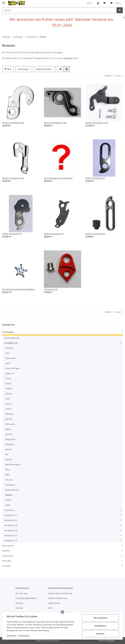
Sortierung (23, 69)
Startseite (68, 58)
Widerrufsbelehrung (58, 598)
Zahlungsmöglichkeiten (26, 598)
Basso (8, 429)
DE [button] (89, 3)
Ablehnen (100, 634)
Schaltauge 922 (51, 289)
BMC (8, 475)
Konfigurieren (100, 626)
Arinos (8, 378)
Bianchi (9, 459)
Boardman (10, 485)
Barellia (9, 419)
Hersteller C (10, 510)
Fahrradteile (8, 546)
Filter (8, 69)
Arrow (8, 383)
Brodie (8, 500)
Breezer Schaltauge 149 (13, 178)
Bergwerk (10, 444)
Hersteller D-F (11, 515)
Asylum (9, 389)
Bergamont (11, 439)
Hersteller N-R (11, 530)
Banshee (9, 414)
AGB (50, 608)
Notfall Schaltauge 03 (54, 234)
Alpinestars (11, 358)
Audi (8, 399)
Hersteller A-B (11, 343)
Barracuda (10, 424)
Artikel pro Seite (44, 69)
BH (7, 454)
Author (9, 404)
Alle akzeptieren (100, 618)
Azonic (8, 409)
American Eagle (13, 368)
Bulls (8, 505)
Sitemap (19, 608)
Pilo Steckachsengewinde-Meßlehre (18, 289)
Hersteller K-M (11, 525)
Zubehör (6, 551)
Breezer (9, 495)
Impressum (11, 636)
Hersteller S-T (11, 535)
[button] (98, 3)
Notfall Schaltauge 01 (95, 178)
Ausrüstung (8, 556)
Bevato (9, 449)
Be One (9, 434)
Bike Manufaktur (13, 465)
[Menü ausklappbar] (4, 2)
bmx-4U (9, 480)
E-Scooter (6, 566)
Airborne (10, 348)
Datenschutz (24, 636)
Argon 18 (10, 373)
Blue (8, 470)
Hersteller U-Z (11, 541)
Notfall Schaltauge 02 (12, 234)
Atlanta (9, 394)
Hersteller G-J (10, 520)
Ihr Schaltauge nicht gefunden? (58, 178)
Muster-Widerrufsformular (61, 593)
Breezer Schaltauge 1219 (97, 123)
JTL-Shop (111, 641)
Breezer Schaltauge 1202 (55, 123)
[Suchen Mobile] (59, 10)
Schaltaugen (8, 332)
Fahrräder (7, 561)
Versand (19, 603)
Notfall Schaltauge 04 (95, 234)
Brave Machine (12, 490)
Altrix (8, 363)
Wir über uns (21, 593)
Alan (8, 353)
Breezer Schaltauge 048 (13, 123)
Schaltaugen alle (12, 338)
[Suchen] (120, 10)
